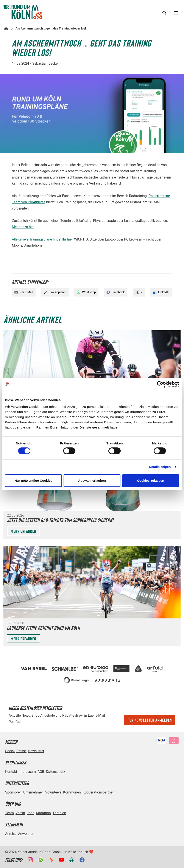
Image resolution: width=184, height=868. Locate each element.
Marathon (43, 813)
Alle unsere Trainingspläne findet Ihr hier (42, 239)
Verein (20, 813)
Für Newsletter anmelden (150, 720)
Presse (21, 751)
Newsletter (36, 751)
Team (9, 813)
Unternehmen (33, 792)
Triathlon (59, 813)
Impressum (27, 772)
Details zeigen (160, 467)
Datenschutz (55, 772)
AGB (41, 772)
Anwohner (26, 834)
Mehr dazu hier (23, 227)
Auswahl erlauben (92, 481)
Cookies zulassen (151, 481)
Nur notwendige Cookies (33, 481)
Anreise (11, 834)
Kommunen (72, 792)
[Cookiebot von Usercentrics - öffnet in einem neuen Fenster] (160, 384)
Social (10, 751)
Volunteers (53, 792)
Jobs (30, 813)
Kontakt (11, 772)
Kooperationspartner (98, 792)
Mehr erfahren (23, 531)
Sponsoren (13, 792)
